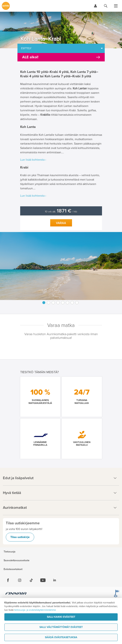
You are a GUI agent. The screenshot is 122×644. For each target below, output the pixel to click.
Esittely (26, 48)
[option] (61, 266)
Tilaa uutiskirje (20, 537)
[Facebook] (8, 580)
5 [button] (63, 303)
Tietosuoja (10, 552)
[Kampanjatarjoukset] (61, 57)
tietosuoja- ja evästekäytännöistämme (35, 610)
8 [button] (77, 303)
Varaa (61, 223)
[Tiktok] (31, 580)
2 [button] (49, 303)
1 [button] (44, 303)
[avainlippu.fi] (117, 594)
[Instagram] (20, 580)
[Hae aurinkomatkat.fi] (106, 6)
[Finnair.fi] (16, 594)
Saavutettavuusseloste (17, 560)
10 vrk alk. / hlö (61, 212)
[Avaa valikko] (116, 6)
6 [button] (67, 303)
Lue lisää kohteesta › (33, 160)
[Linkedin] (55, 580)
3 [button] (53, 303)
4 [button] (58, 303)
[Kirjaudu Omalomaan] (95, 6)
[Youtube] (43, 580)
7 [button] (72, 303)
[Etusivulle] (6, 6)
